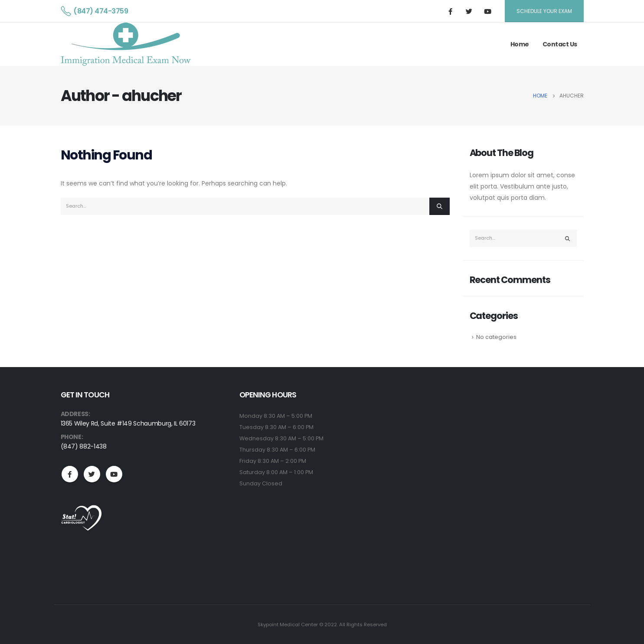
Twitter (92, 474)
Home (520, 44)
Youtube (114, 474)
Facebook (70, 474)
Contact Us (560, 44)
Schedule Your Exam (544, 11)
